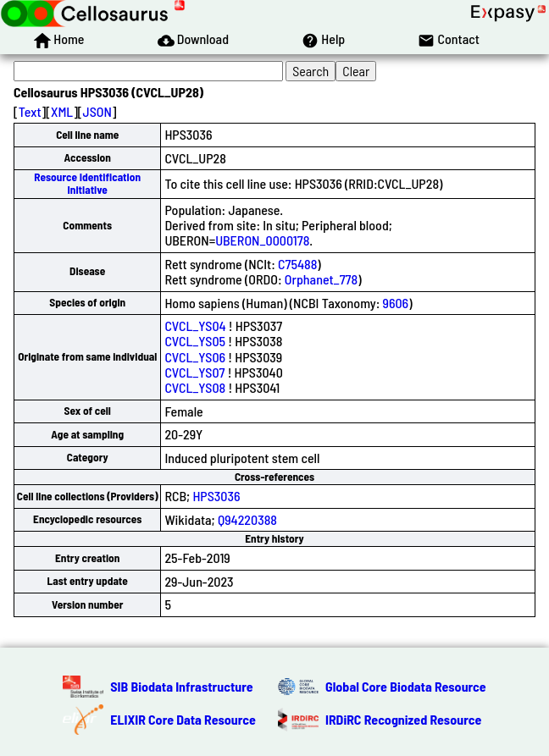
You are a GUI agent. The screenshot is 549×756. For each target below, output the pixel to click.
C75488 (297, 264)
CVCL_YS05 (195, 341)
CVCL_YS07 (194, 372)
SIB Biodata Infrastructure (181, 686)
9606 (396, 303)
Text (30, 111)
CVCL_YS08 (195, 387)
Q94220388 (247, 519)
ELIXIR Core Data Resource (183, 719)
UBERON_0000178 (262, 240)
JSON (97, 111)
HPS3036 (216, 496)
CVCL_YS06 (195, 357)
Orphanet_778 (321, 279)
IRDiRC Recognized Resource (403, 719)
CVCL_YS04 (195, 326)
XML (62, 111)
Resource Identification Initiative (87, 183)
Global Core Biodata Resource (406, 686)
